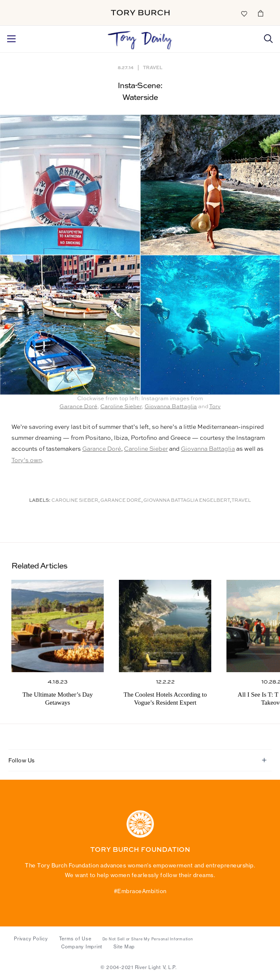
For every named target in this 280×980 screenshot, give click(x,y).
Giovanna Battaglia (171, 407)
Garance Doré (78, 407)
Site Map (124, 947)
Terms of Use (75, 939)
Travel (153, 67)
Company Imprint (82, 947)
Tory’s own (27, 460)
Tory (215, 407)
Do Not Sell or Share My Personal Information (148, 939)
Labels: (40, 501)
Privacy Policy (31, 939)
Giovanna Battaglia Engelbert (187, 501)
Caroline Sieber (121, 407)
